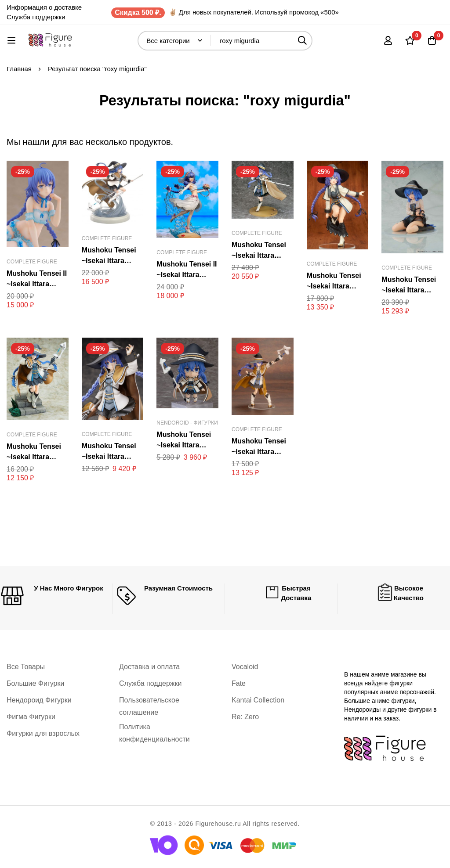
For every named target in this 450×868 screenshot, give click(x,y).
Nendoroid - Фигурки (187, 423)
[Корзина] (432, 40)
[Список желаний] (410, 40)
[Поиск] (303, 41)
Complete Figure (32, 262)
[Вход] (388, 40)
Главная (19, 69)
